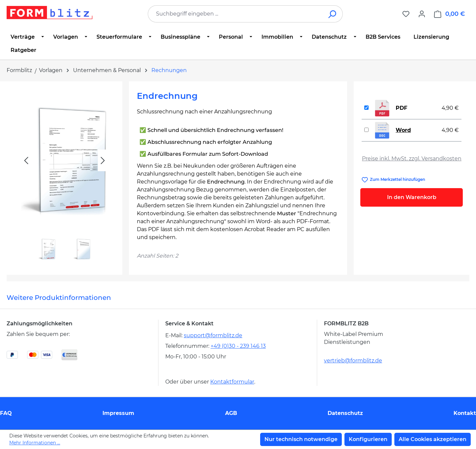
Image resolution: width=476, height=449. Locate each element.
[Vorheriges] (26, 161)
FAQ (6, 413)
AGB (231, 413)
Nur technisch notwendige (301, 439)
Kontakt (465, 413)
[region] (64, 175)
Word (403, 130)
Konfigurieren (368, 439)
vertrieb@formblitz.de (353, 361)
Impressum (118, 413)
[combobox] (235, 14)
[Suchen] (333, 14)
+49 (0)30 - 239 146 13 (238, 346)
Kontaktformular (232, 382)
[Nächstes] (103, 161)
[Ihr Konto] (422, 14)
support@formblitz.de (213, 335)
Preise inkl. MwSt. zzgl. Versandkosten (412, 159)
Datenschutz (345, 413)
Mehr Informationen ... (35, 443)
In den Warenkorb (412, 197)
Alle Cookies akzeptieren (433, 439)
